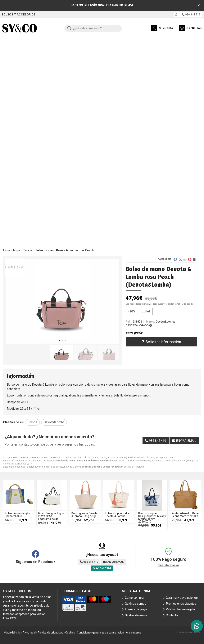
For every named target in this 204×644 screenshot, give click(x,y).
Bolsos (182, 461)
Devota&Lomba (18, 464)
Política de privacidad (50, 633)
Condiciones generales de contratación (100, 633)
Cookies (70, 633)
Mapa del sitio (12, 633)
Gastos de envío (136, 615)
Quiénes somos (136, 604)
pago (155, 304)
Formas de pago (136, 609)
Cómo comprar (135, 598)
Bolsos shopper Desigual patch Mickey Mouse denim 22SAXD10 (152, 518)
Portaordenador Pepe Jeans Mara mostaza (185, 515)
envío (146, 304)
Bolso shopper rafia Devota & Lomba (117, 515)
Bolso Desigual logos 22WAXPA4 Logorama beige (51, 516)
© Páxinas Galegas (188, 633)
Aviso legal (29, 633)
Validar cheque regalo (180, 609)
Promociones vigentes (181, 604)
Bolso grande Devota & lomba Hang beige (84, 515)
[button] (59, 341)
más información (169, 565)
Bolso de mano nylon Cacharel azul (18, 515)
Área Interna (134, 633)
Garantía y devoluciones (182, 598)
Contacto (172, 615)
